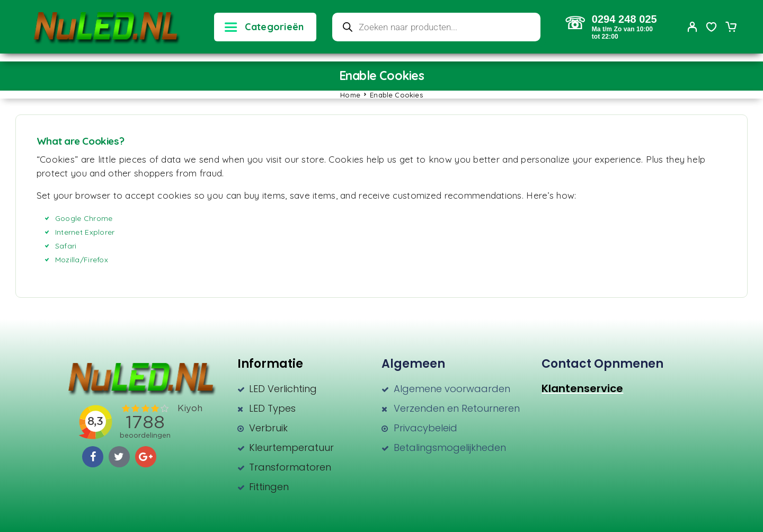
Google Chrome (84, 218)
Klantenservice (582, 388)
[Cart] (731, 28)
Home (350, 95)
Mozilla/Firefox (82, 260)
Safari (66, 246)
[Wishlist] (712, 28)
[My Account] (693, 27)
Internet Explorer (85, 232)
